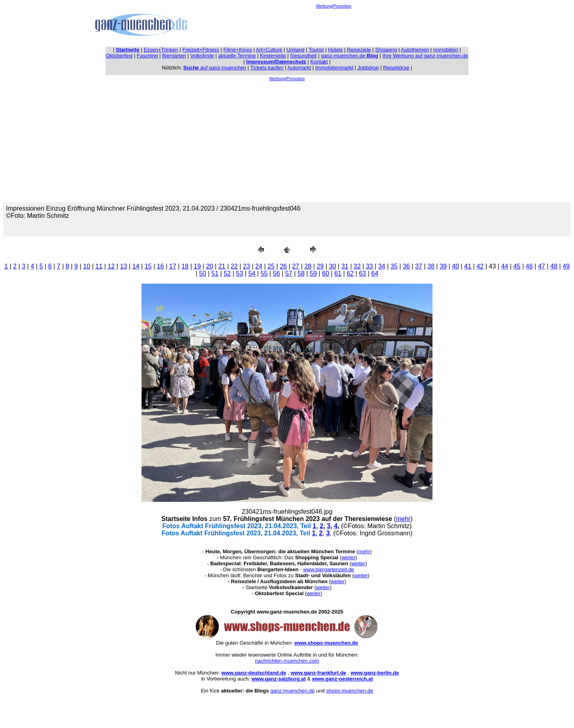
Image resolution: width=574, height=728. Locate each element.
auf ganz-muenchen (215, 68)
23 (246, 266)
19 (197, 266)
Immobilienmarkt (334, 68)
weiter (349, 557)
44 (505, 266)
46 (529, 266)
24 (259, 266)
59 (313, 273)
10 (86, 266)
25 (271, 266)
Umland (296, 50)
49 (566, 266)
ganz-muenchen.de (350, 56)
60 (326, 273)
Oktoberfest (119, 56)
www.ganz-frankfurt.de (318, 673)
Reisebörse (396, 68)
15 (148, 266)
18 (185, 266)
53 (240, 273)
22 (234, 266)
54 (252, 273)
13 (124, 266)
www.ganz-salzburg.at (279, 679)
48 (554, 266)
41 (468, 266)
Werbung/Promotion (334, 6)
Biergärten (174, 56)
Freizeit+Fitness (201, 50)
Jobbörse (368, 68)
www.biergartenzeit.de (328, 569)
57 (289, 273)
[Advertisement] (334, 26)
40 (456, 266)
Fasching (147, 56)
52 (227, 273)
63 (362, 273)
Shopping (386, 50)
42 (480, 266)
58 (301, 273)
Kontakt (319, 62)
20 (210, 266)
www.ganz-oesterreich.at (343, 679)
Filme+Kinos (238, 50)
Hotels (335, 50)
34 (382, 266)
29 (320, 266)
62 (350, 273)
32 (357, 266)
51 (215, 273)
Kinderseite (273, 56)
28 (308, 266)
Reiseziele (359, 50)
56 (277, 273)
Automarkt (299, 68)
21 (222, 266)
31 (345, 266)
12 (111, 266)
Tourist (316, 50)
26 (283, 266)
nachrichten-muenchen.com (287, 661)
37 (419, 266)
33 (370, 266)
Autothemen (415, 50)
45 (517, 266)
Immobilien (446, 50)
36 (406, 266)
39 (443, 266)
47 (542, 266)
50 (203, 273)
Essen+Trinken (161, 50)
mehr (403, 519)
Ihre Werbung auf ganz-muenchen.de (425, 56)
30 (332, 266)
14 (136, 266)
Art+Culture (269, 50)
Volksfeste (202, 56)
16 (161, 266)
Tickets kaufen (267, 68)
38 (431, 266)
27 (296, 266)
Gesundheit (304, 56)
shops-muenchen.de (350, 691)
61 (338, 273)
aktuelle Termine (237, 56)
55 (264, 273)
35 (394, 266)
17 (173, 266)
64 (375, 273)
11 (99, 266)
